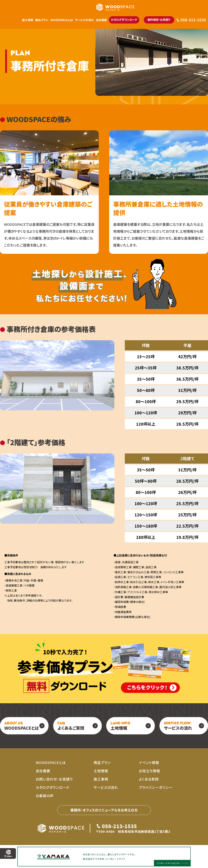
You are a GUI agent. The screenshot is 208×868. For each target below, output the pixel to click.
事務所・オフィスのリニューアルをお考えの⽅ (104, 810)
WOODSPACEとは (62, 20)
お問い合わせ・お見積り (54, 779)
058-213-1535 (193, 20)
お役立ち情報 (149, 771)
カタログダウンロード (124, 20)
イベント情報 (149, 762)
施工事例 (28, 20)
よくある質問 (149, 779)
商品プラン (42, 20)
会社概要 (101, 20)
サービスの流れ (84, 20)
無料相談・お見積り (159, 20)
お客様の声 (45, 796)
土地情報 (120, 726)
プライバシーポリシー (156, 787)
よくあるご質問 (71, 726)
